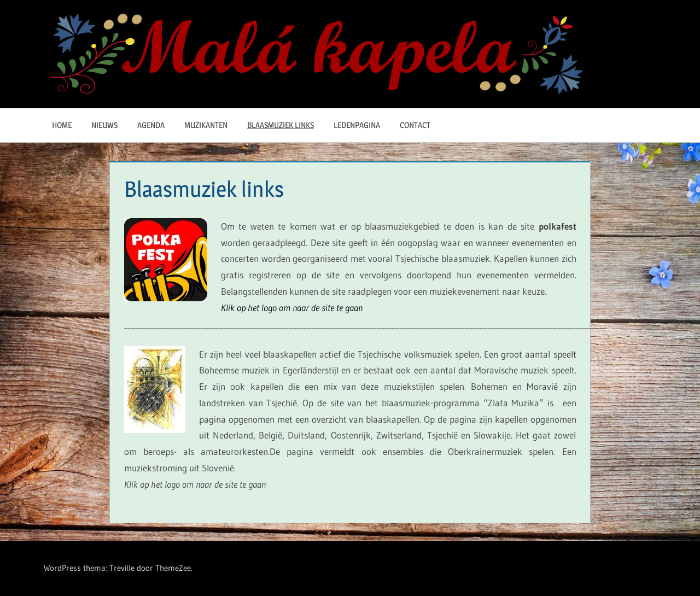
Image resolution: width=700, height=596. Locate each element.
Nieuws (104, 125)
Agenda (151, 125)
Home (62, 125)
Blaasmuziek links (281, 125)
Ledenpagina (357, 125)
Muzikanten (206, 125)
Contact (415, 125)
